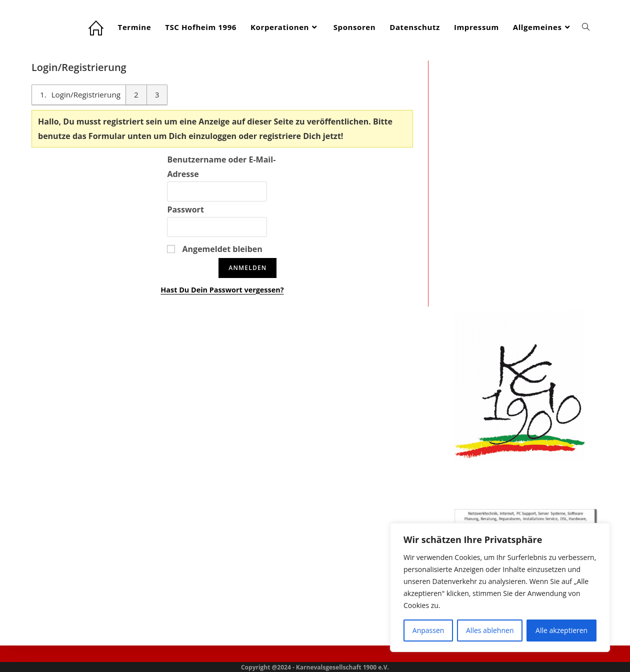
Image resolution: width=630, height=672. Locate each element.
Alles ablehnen (490, 630)
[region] (500, 587)
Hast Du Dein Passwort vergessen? (222, 290)
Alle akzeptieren (561, 630)
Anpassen (428, 630)
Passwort (185, 209)
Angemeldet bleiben (214, 249)
